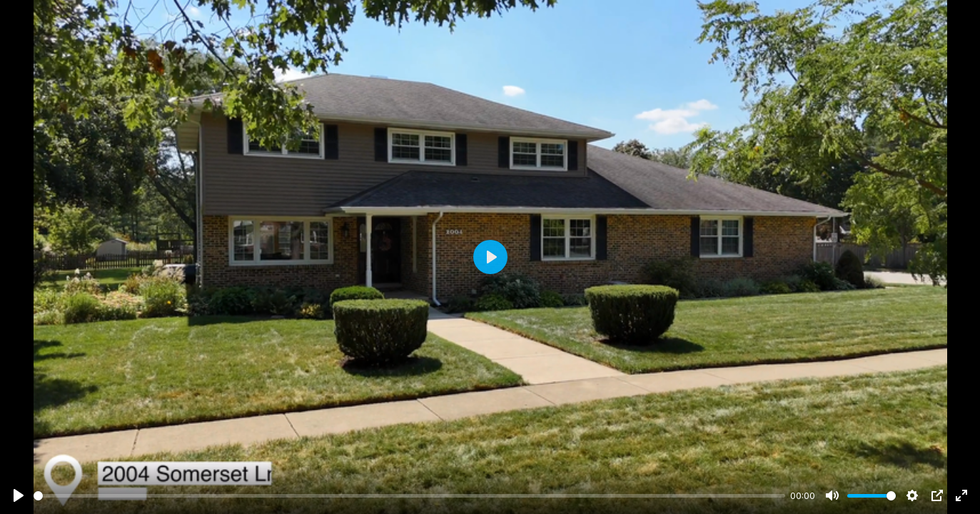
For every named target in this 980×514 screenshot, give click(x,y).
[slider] (409, 496)
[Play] (19, 495)
